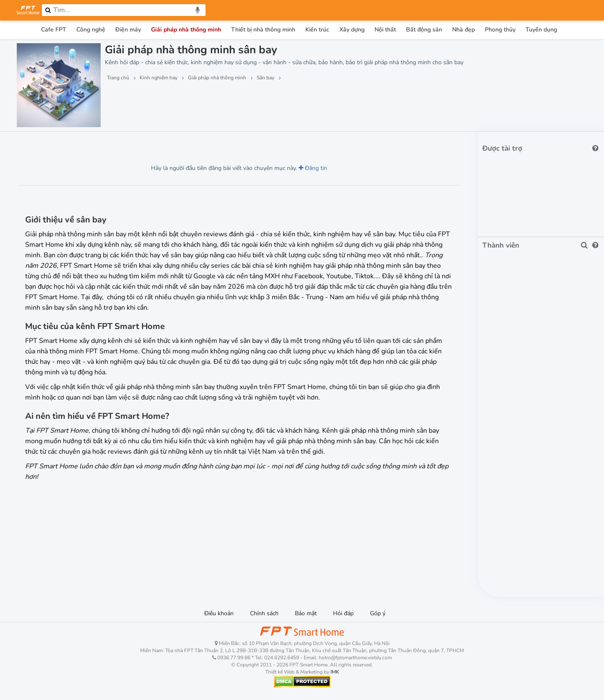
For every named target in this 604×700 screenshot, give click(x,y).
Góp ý (378, 613)
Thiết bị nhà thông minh (263, 30)
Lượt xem (36, 144)
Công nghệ (91, 30)
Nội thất (385, 30)
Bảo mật (306, 613)
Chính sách (264, 613)
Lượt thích (79, 144)
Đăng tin (313, 168)
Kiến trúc (317, 30)
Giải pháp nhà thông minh (186, 30)
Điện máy (128, 30)
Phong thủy (500, 30)
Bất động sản (424, 30)
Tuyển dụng (541, 30)
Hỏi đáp (343, 613)
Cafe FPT (54, 30)
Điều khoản (219, 613)
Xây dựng (352, 30)
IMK (335, 672)
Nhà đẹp (463, 30)
